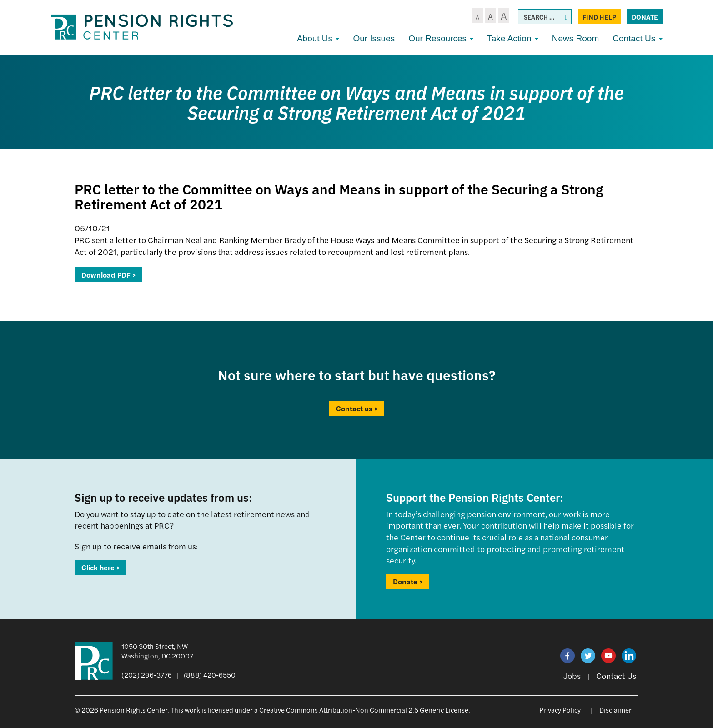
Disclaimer (615, 710)
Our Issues (374, 38)
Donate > (408, 581)
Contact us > (357, 408)
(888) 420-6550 (210, 675)
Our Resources (441, 38)
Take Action (512, 38)
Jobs (572, 676)
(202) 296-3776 (147, 675)
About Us (318, 38)
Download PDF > (108, 275)
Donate (645, 17)
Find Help (599, 17)
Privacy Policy (560, 710)
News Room (575, 38)
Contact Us (637, 38)
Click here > (100, 567)
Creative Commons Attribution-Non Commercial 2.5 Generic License (364, 710)
